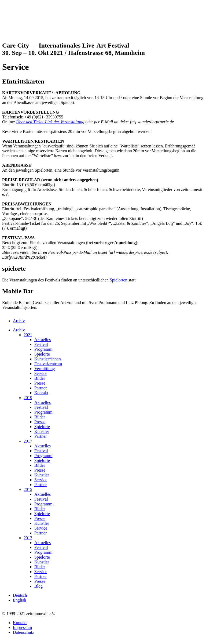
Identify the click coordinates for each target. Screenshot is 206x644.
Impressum (22, 627)
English (19, 600)
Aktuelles (43, 340)
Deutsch (20, 595)
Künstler (42, 431)
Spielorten (119, 280)
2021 (28, 335)
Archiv (19, 321)
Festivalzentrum (48, 364)
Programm (43, 349)
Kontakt (41, 393)
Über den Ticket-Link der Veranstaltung (50, 122)
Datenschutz (23, 632)
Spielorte (42, 354)
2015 (28, 489)
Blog (38, 586)
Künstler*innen (48, 359)
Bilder (40, 378)
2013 (28, 538)
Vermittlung (45, 369)
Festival (41, 344)
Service (41, 373)
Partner (41, 388)
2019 (28, 398)
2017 (28, 441)
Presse (40, 383)
